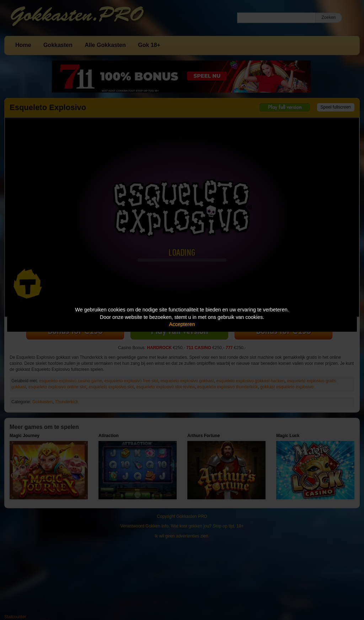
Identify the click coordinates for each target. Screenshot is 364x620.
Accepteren (182, 324)
